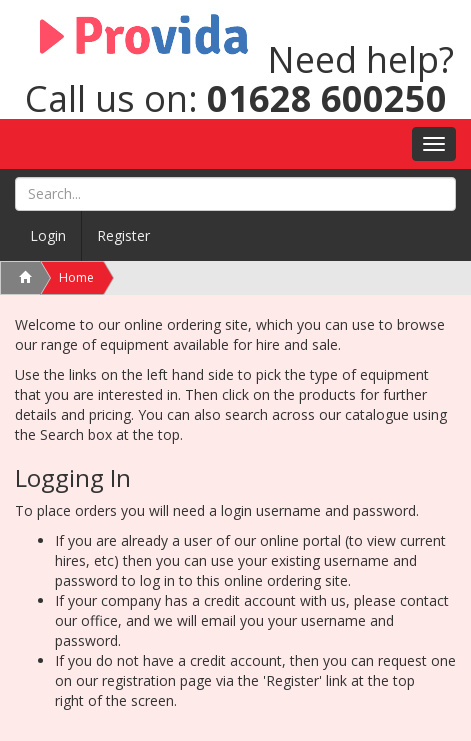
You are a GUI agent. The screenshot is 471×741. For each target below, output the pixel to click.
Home (76, 277)
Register (123, 235)
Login (48, 235)
